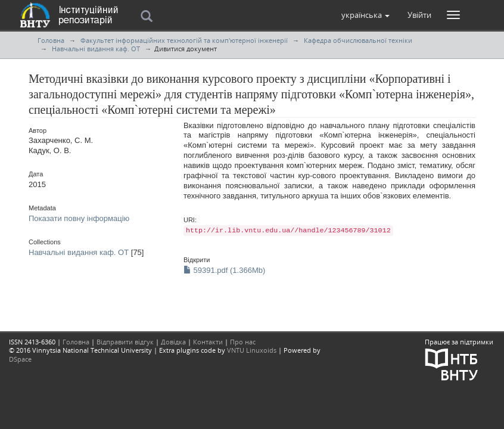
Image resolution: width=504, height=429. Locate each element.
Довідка (173, 342)
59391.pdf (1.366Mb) (224, 270)
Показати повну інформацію (79, 218)
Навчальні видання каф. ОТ (96, 49)
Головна (51, 40)
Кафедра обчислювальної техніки (358, 40)
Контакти (208, 342)
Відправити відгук (125, 342)
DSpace (20, 359)
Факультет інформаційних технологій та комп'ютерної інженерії (184, 40)
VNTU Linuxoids (252, 350)
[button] (365, 15)
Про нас (243, 342)
